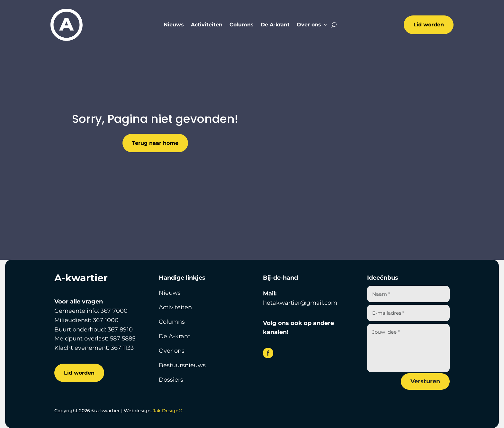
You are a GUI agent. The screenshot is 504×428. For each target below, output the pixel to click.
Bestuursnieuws (182, 365)
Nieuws (174, 25)
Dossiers (171, 380)
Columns (242, 25)
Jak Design (168, 411)
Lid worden (429, 25)
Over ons (309, 25)
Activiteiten (207, 25)
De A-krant (275, 25)
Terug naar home (155, 143)
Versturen (425, 381)
